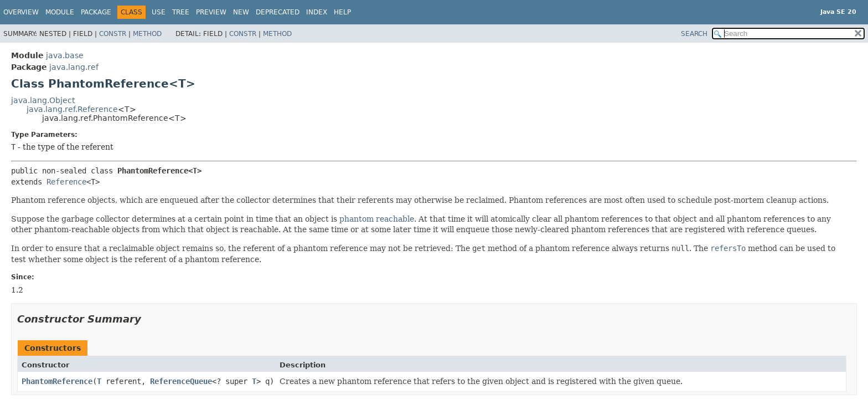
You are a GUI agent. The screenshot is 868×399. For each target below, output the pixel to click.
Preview (211, 12)
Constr (113, 34)
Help (342, 12)
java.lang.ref (74, 67)
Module (60, 12)
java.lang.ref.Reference (72, 109)
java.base (65, 55)
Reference (66, 182)
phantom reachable (377, 219)
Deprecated (278, 12)
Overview (21, 12)
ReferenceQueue (181, 381)
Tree (181, 12)
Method (147, 34)
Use (159, 12)
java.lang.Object (43, 100)
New (241, 12)
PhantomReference (57, 381)
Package (96, 12)
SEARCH (694, 34)
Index (317, 12)
